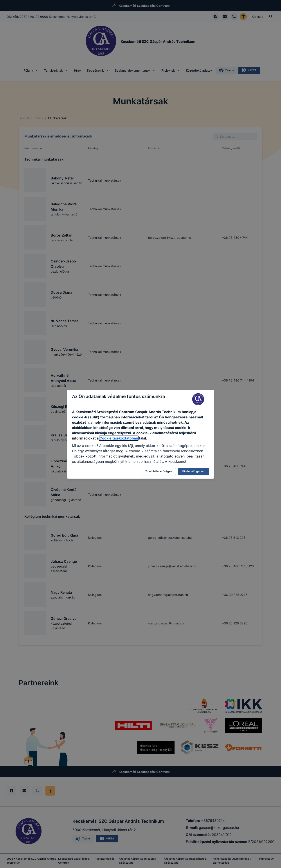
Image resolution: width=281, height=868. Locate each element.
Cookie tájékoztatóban (119, 438)
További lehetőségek (159, 471)
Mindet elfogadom (194, 471)
